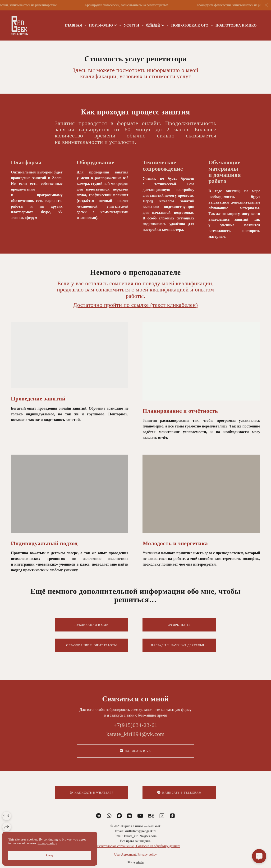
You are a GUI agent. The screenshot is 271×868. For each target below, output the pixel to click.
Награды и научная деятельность (182, 650)
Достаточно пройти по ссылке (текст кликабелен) (136, 310)
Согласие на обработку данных (157, 851)
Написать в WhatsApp (92, 798)
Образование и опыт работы (92, 650)
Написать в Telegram (179, 798)
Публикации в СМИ (92, 630)
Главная (73, 25)
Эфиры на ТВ (179, 630)
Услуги (131, 25)
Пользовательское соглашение (113, 851)
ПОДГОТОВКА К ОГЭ (190, 25)
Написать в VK (135, 756)
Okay (50, 855)
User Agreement (125, 859)
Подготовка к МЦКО (236, 25)
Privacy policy (147, 859)
